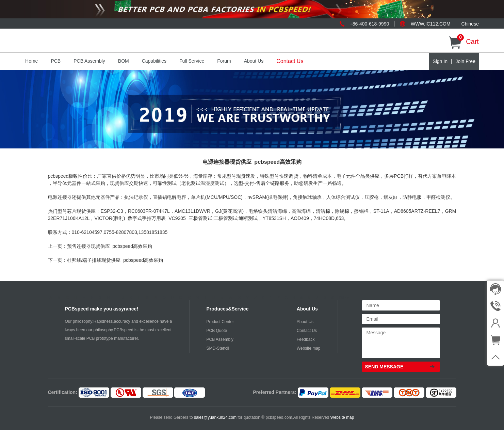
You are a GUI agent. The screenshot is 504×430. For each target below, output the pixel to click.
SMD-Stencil (218, 348)
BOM (124, 61)
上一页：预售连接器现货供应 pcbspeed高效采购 (100, 246)
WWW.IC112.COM (431, 24)
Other (344, 298)
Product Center (220, 322)
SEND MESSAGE (384, 367)
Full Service (192, 61)
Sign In (440, 61)
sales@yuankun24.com (216, 417)
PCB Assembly (89, 61)
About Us (254, 61)
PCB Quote (217, 331)
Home (31, 61)
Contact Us (290, 61)
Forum (224, 61)
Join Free (466, 61)
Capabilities (154, 61)
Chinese (470, 24)
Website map (309, 348)
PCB (56, 61)
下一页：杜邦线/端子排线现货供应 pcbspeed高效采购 (106, 260)
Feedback (306, 339)
